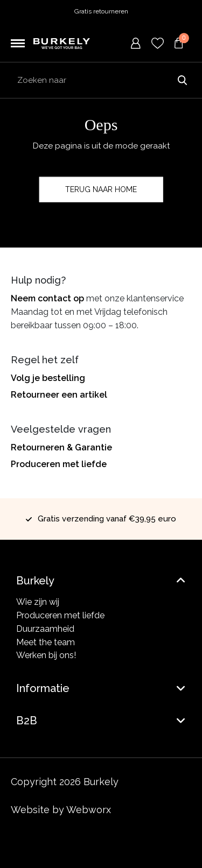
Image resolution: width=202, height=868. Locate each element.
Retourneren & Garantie (61, 447)
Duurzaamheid (45, 629)
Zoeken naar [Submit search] (182, 80)
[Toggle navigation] (18, 44)
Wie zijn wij (38, 602)
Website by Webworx (61, 810)
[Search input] (101, 80)
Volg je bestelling (48, 378)
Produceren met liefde (59, 464)
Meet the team (46, 642)
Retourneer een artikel (59, 395)
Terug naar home (101, 189)
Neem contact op (47, 298)
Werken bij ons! (46, 655)
